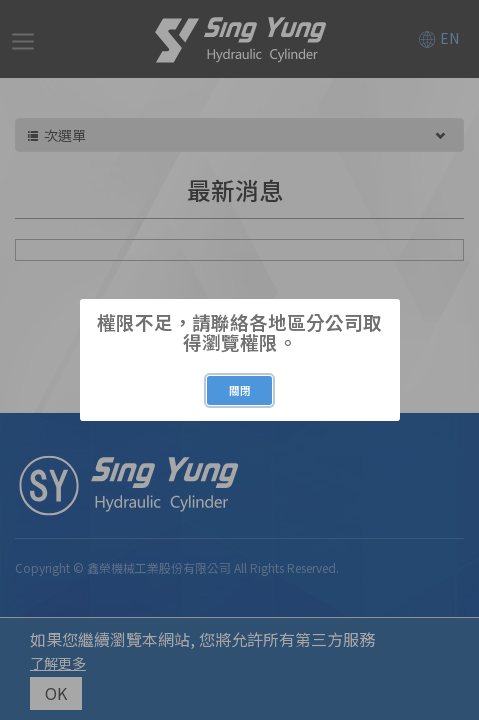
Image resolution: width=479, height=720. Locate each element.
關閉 (240, 390)
